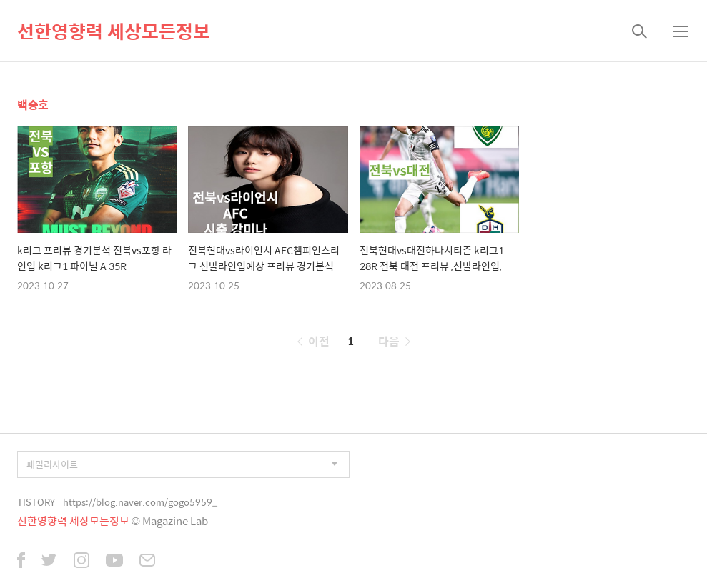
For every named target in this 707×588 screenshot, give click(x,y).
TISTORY (36, 502)
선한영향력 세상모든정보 (114, 31)
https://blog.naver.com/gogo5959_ (140, 502)
